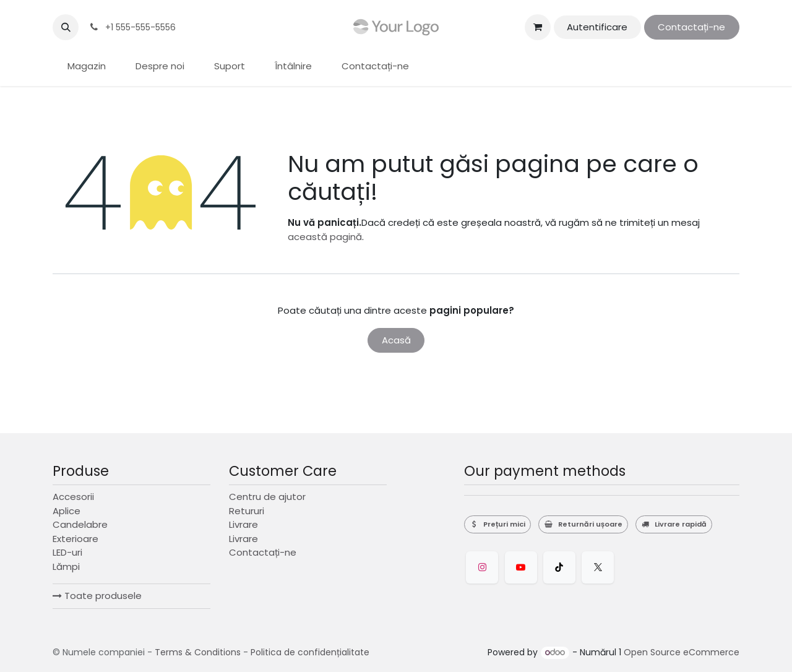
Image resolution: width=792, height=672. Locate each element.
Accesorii (73, 497)
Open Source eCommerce (682, 652)
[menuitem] (87, 67)
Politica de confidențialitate (310, 652)
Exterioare (75, 539)
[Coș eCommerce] (538, 27)
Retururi (247, 511)
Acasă (396, 340)
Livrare (243, 524)
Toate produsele (97, 596)
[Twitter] (598, 567)
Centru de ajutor (267, 497)
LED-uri (67, 552)
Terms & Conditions (198, 652)
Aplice (67, 511)
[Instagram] (482, 567)
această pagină (325, 237)
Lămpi (66, 566)
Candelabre (80, 524)
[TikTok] (559, 567)
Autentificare (597, 27)
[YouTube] (521, 567)
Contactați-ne (691, 27)
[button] (66, 27)
